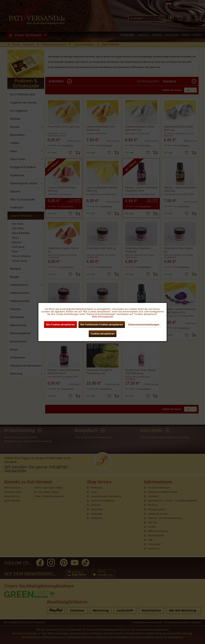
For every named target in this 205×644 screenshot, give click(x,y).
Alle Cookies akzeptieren (60, 325)
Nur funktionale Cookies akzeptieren (102, 325)
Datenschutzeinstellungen (144, 325)
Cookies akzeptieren (103, 334)
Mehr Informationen (103, 317)
